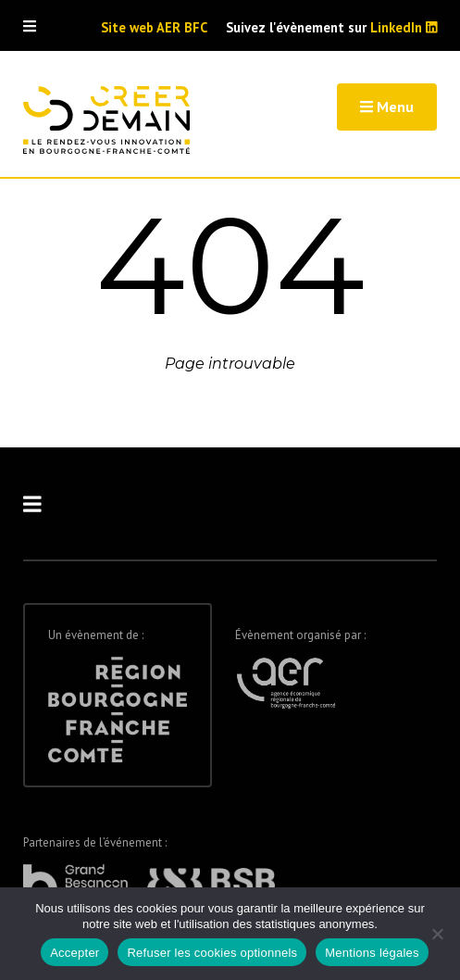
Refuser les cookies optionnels (212, 953)
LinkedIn (404, 27)
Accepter (75, 953)
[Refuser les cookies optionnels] (437, 934)
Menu (387, 107)
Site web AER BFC (154, 28)
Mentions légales (372, 953)
